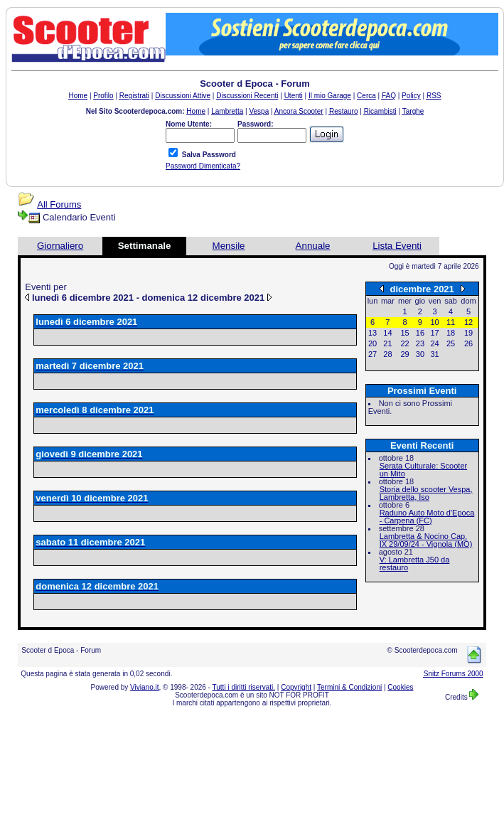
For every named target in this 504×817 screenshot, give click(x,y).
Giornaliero (60, 246)
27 (372, 354)
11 (451, 322)
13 (372, 333)
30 (420, 354)
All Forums (59, 204)
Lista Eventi (397, 246)
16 (420, 333)
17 (434, 333)
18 (451, 333)
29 (404, 354)
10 (434, 322)
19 (468, 333)
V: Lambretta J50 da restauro (415, 564)
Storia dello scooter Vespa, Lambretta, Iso (426, 493)
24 (434, 343)
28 (387, 354)
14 (387, 333)
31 (434, 354)
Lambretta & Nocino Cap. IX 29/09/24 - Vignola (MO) (426, 540)
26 (468, 343)
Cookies (400, 687)
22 (404, 343)
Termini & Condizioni (349, 687)
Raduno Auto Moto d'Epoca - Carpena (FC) (427, 517)
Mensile (229, 246)
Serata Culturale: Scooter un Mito (424, 470)
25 (451, 343)
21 (387, 343)
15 (404, 333)
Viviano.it (144, 687)
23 (420, 343)
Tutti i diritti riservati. (244, 687)
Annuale (313, 246)
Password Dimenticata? (203, 166)
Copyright (296, 687)
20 (372, 343)
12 (468, 322)
